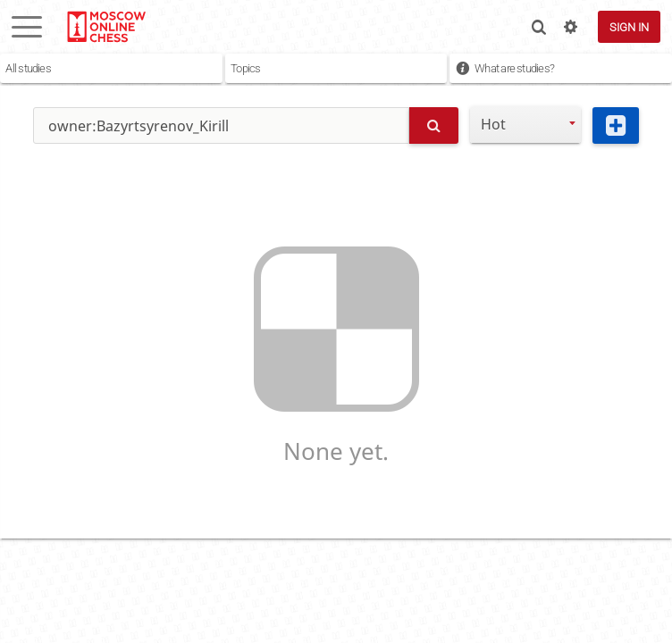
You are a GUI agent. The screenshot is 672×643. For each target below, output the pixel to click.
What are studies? (514, 68)
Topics (245, 68)
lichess (105, 27)
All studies (28, 68)
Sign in (629, 27)
